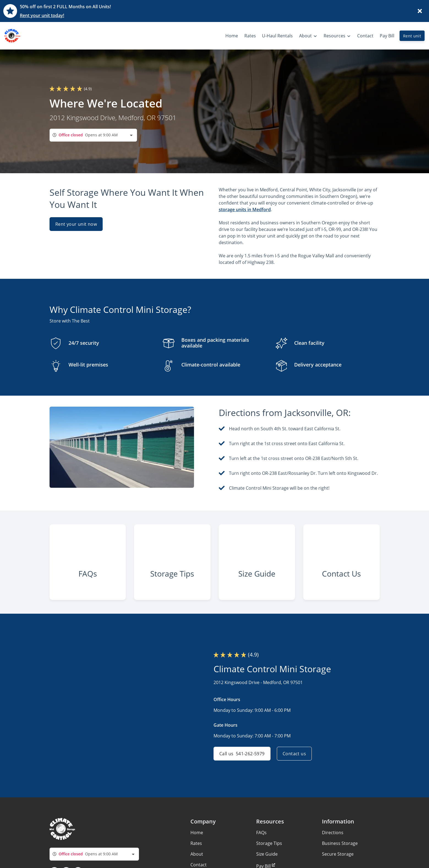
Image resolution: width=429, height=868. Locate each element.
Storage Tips (269, 843)
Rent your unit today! (42, 15)
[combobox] (93, 135)
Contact (199, 865)
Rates (196, 843)
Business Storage (340, 843)
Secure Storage (338, 854)
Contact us (294, 754)
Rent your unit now (76, 224)
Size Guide (267, 854)
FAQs (261, 833)
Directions (333, 833)
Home (197, 833)
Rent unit (412, 36)
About (197, 854)
